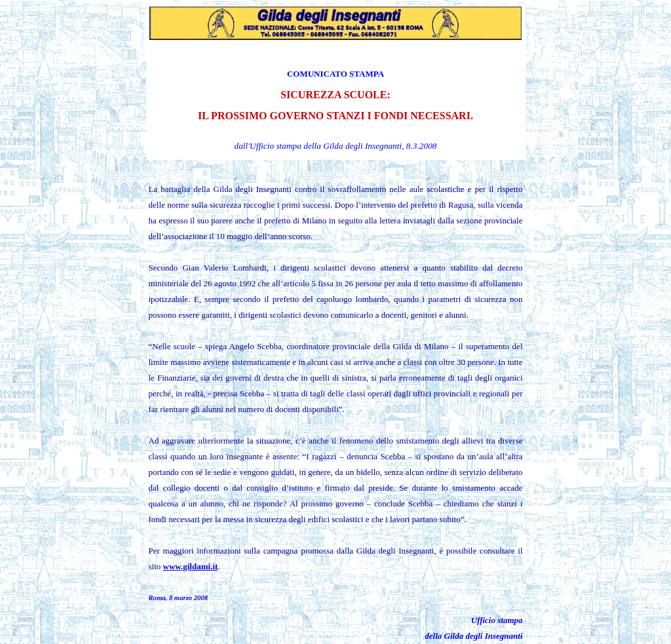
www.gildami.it (191, 566)
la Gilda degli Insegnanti (358, 146)
